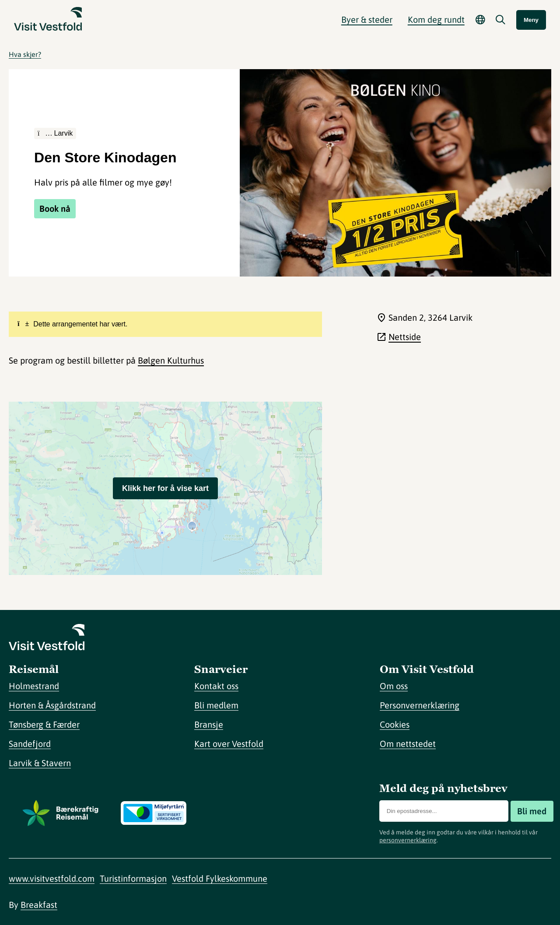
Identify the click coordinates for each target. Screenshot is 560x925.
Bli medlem (216, 705)
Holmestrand (34, 686)
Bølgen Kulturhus (171, 360)
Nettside (405, 337)
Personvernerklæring (420, 705)
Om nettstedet (408, 744)
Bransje (209, 724)
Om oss (394, 686)
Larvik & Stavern (40, 763)
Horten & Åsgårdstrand (52, 705)
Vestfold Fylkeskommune (220, 878)
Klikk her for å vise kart (165, 488)
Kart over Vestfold (229, 744)
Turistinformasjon (133, 878)
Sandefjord (30, 744)
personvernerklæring (408, 840)
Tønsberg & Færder (44, 724)
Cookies (395, 724)
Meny (531, 20)
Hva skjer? (25, 54)
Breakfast (39, 905)
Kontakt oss (216, 686)
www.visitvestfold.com (52, 878)
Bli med (532, 811)
